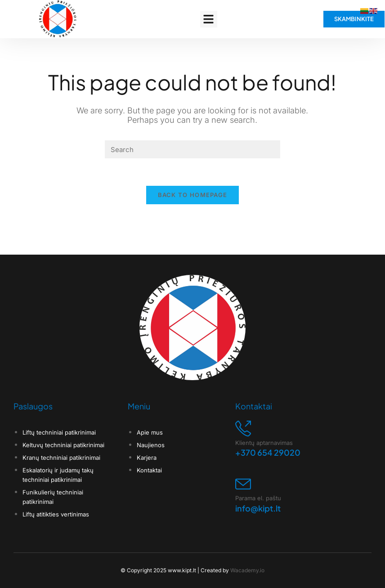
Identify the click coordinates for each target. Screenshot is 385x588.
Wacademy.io (247, 561)
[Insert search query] (192, 149)
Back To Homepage (193, 195)
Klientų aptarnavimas (264, 433)
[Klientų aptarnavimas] (243, 419)
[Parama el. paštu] (243, 475)
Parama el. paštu (258, 489)
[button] (209, 19)
